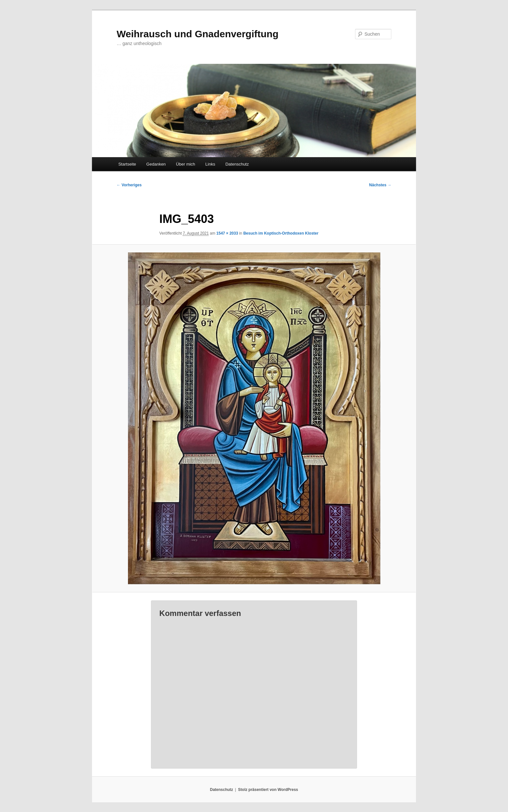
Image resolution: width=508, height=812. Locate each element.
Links (210, 164)
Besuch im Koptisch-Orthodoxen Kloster (281, 233)
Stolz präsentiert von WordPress (268, 790)
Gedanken (156, 164)
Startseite (127, 164)
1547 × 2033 (227, 233)
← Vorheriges (129, 185)
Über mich (185, 164)
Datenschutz (237, 164)
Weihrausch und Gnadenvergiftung (197, 34)
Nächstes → (380, 185)
